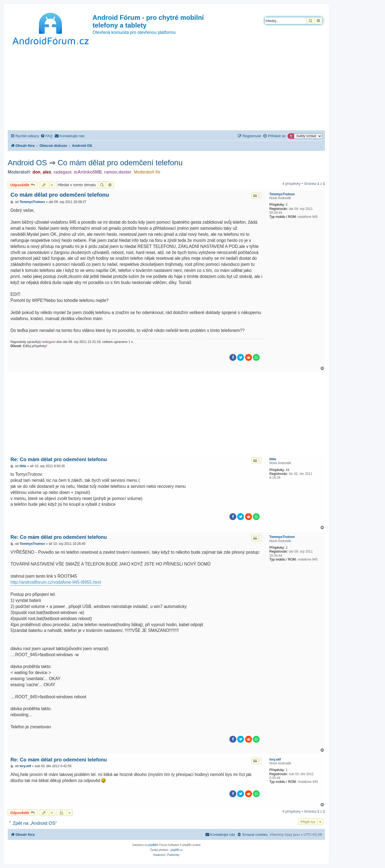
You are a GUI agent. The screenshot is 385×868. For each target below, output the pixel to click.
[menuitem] (47, 136)
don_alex (42, 172)
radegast (62, 172)
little (273, 459)
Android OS (27, 163)
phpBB (152, 845)
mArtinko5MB (88, 172)
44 (287, 470)
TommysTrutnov (282, 194)
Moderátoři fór (147, 172)
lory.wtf (275, 759)
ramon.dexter (118, 172)
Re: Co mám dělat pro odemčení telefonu (59, 459)
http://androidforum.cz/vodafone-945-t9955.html (56, 582)
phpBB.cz (177, 850)
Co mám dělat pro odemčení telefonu (120, 163)
